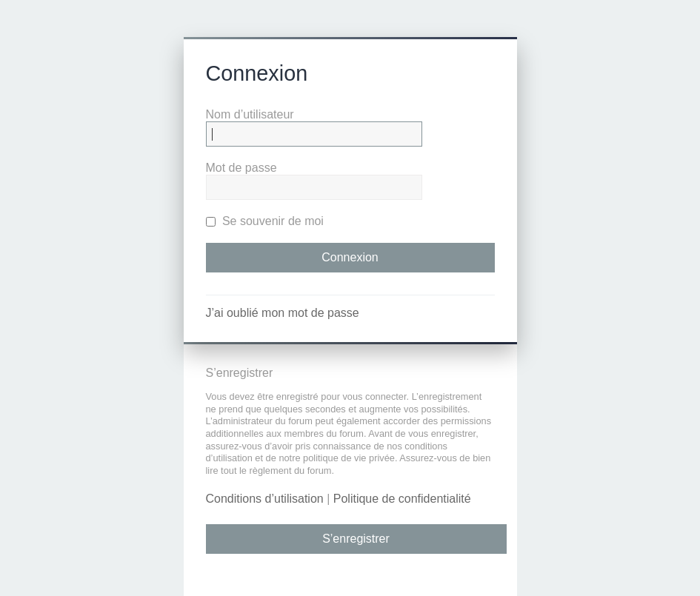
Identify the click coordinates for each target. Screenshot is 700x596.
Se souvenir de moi (265, 221)
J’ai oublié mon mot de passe (283, 313)
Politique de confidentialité (402, 499)
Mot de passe (241, 168)
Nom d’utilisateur (250, 114)
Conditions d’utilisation (265, 499)
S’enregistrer (356, 539)
